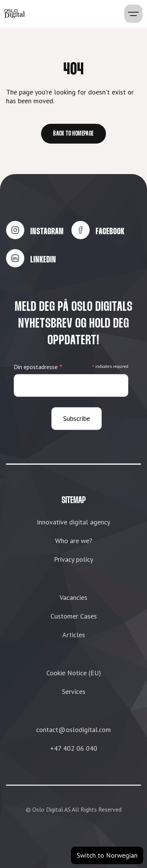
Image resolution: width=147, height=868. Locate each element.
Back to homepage (73, 134)
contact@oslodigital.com (73, 730)
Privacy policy (73, 559)
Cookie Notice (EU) (74, 673)
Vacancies (73, 597)
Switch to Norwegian (107, 855)
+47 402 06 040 (74, 748)
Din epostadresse (38, 367)
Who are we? (74, 541)
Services (74, 691)
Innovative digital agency (73, 522)
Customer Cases (74, 616)
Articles (74, 635)
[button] (133, 14)
